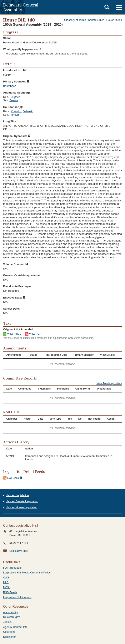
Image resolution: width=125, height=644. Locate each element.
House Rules (114, 20)
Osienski (28, 111)
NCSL (7, 587)
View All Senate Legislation (22, 501)
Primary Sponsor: (16, 82)
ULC (6, 582)
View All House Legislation (21, 507)
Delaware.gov (11, 617)
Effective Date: (14, 298)
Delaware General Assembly (21, 7)
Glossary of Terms (75, 20)
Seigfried (15, 97)
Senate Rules (96, 20)
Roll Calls (13, 478)
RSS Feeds (10, 592)
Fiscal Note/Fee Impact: (18, 286)
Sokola (14, 100)
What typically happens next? (22, 49)
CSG (6, 578)
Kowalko (16, 111)
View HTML (14, 334)
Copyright (9, 632)
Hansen (14, 115)
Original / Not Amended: (19, 329)
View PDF (35, 334)
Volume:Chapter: (16, 264)
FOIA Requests (12, 568)
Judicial (8, 622)
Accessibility (11, 612)
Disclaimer (9, 637)
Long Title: (10, 121)
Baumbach (10, 86)
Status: (8, 38)
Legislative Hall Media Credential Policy (27, 573)
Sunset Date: (11, 309)
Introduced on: (14, 70)
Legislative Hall (18, 551)
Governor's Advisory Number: (22, 275)
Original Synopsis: (17, 136)
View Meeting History (109, 383)
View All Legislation (17, 495)
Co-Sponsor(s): (13, 107)
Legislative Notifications (17, 597)
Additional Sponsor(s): (18, 93)
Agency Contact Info (15, 627)
